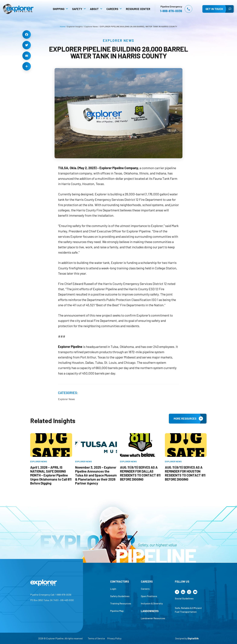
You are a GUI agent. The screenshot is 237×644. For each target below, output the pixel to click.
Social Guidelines (193, 603)
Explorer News (118, 40)
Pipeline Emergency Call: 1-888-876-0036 (42, 600)
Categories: (68, 393)
